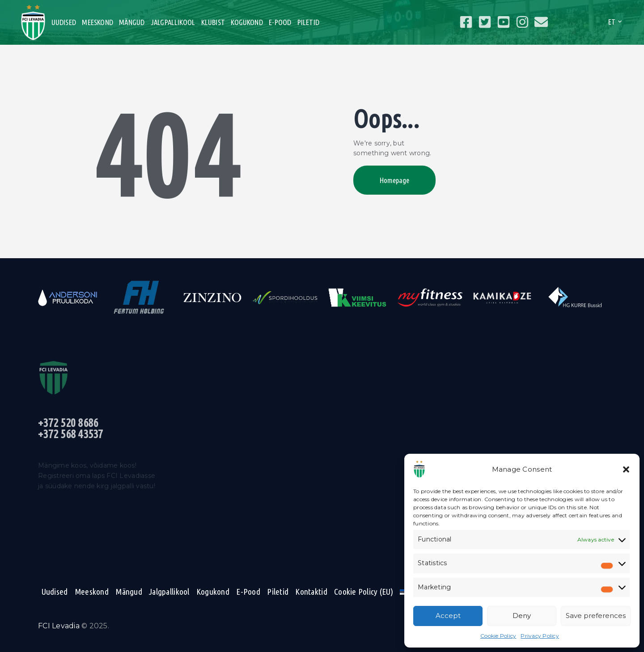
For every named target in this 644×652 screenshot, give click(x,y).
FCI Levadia (59, 626)
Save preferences (596, 616)
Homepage (394, 180)
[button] (626, 469)
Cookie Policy (498, 636)
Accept (448, 616)
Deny (522, 616)
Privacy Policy (540, 636)
